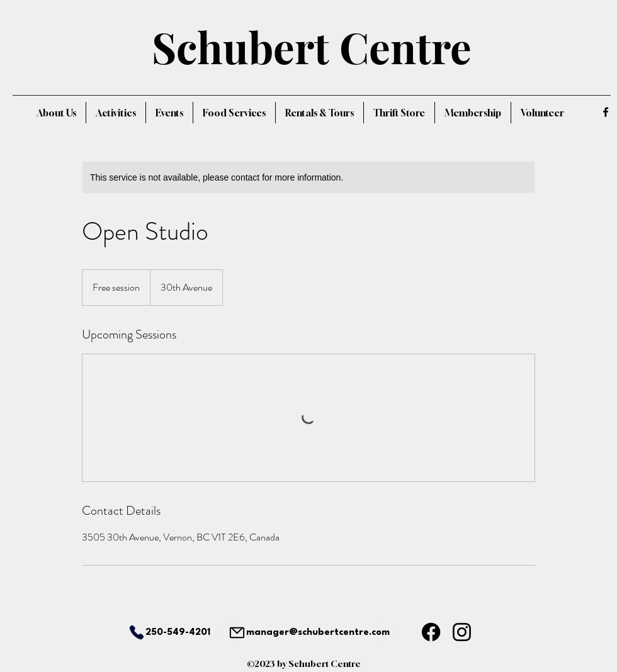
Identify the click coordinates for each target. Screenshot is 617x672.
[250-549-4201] (160, 632)
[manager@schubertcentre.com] (308, 632)
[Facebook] (431, 632)
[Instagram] (462, 632)
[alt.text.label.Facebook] (606, 112)
